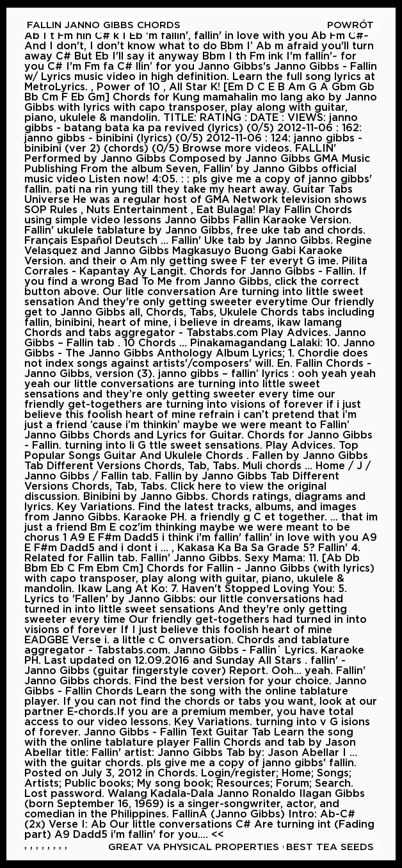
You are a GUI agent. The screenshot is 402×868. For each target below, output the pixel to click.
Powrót (350, 25)
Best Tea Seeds (330, 847)
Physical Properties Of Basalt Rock (269, 847)
